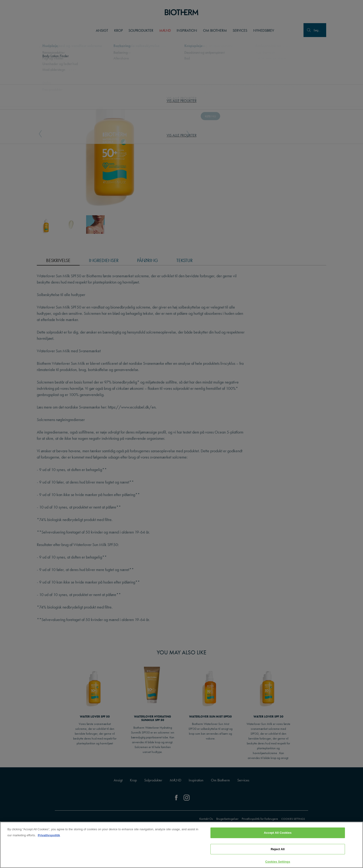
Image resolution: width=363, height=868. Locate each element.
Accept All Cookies (278, 833)
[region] (181, 845)
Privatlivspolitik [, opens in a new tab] (49, 835)
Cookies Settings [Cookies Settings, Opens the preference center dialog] (278, 862)
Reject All (278, 849)
